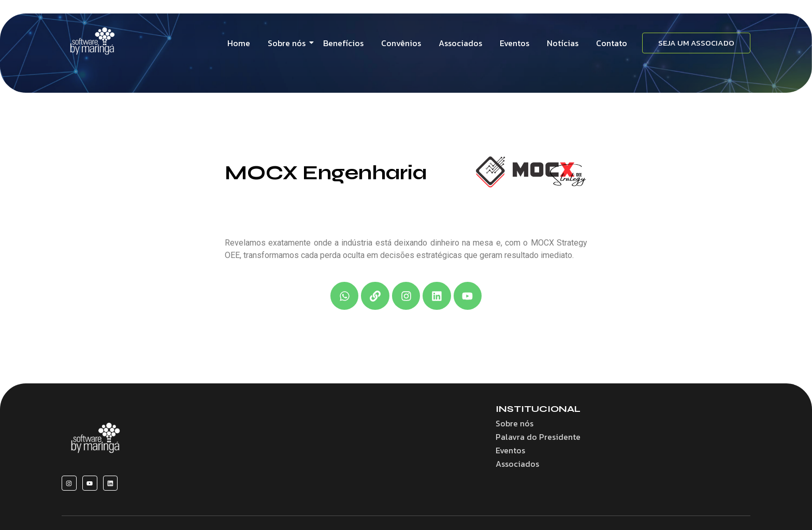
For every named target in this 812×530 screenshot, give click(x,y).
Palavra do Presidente (538, 437)
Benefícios (343, 43)
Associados (460, 43)
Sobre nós (288, 43)
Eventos (514, 43)
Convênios (401, 43)
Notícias (563, 43)
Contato (612, 43)
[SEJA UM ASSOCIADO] (696, 43)
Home (239, 43)
